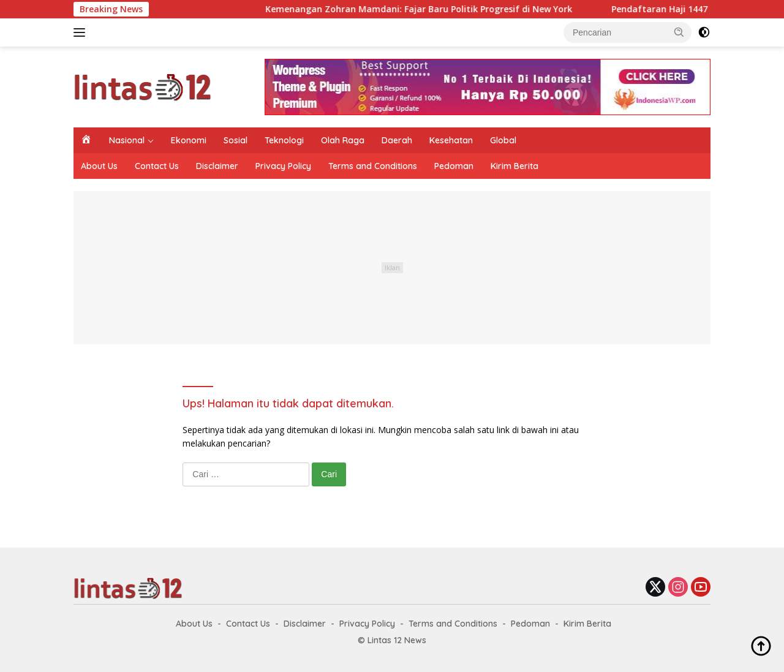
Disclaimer (217, 166)
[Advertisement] (392, 268)
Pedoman (454, 166)
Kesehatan (451, 140)
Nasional (127, 140)
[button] (679, 32)
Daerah (397, 140)
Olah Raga (343, 140)
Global (503, 140)
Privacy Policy (283, 166)
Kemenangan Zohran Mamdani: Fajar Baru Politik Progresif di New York (427, 9)
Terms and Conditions (373, 166)
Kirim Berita (514, 166)
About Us (99, 166)
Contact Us (157, 166)
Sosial (236, 140)
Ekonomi (189, 140)
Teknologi (284, 140)
